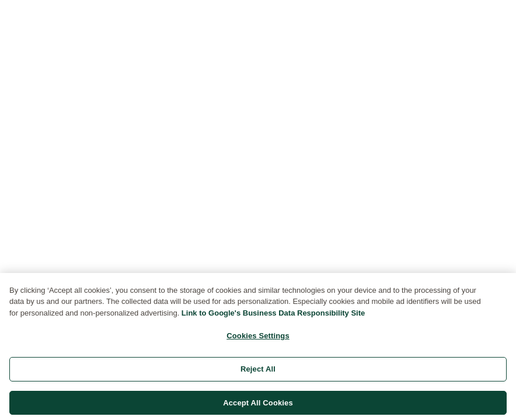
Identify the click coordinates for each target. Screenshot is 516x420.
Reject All (258, 371)
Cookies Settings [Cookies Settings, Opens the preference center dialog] (258, 339)
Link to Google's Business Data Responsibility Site (273, 315)
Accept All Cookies (258, 405)
